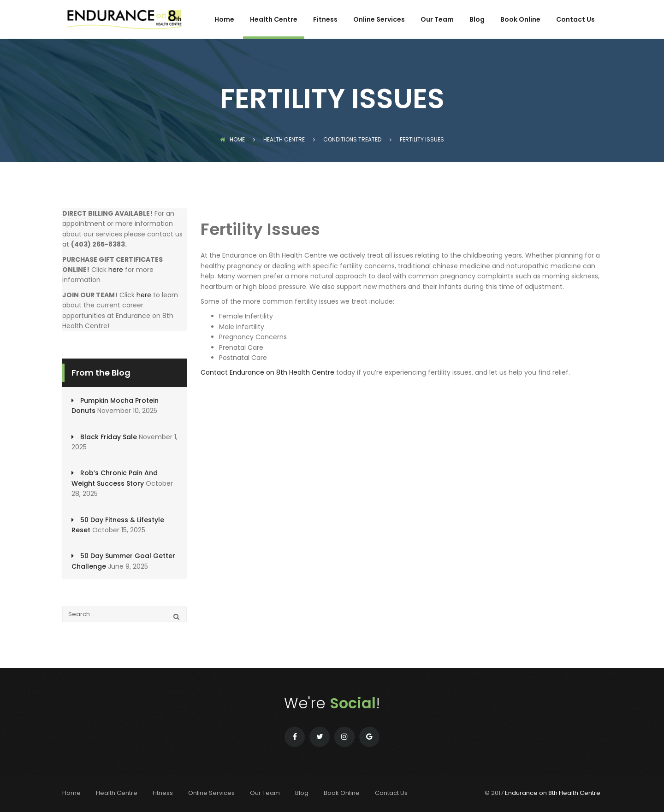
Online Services (379, 20)
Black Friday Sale (109, 437)
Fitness (325, 20)
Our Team (437, 20)
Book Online (520, 20)
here (116, 270)
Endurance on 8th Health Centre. (553, 793)
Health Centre (274, 20)
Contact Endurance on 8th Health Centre (267, 372)
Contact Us (575, 20)
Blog (477, 20)
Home (224, 20)
